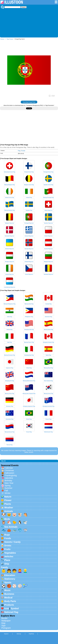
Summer (8, 488)
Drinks (8, 546)
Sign (3, 626)
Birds (7, 519)
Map (3, 623)
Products (9, 605)
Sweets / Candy (12, 542)
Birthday (8, 481)
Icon (7, 608)
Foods (8, 538)
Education (10, 575)
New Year (9, 483)
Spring (8, 486)
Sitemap (19, 634)
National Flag (11, 612)
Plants (8, 504)
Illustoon (2, 39)
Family (4, 567)
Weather (9, 508)
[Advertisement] (29, 23)
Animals (9, 511)
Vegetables (10, 553)
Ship (7, 564)
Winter (8, 493)
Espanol (6, 634)
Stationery (10, 579)
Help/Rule (31, 634)
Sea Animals (11, 527)
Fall (6, 491)
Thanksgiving (11, 475)
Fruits (7, 549)
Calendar (9, 468)
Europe (11, 39)
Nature (8, 497)
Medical (8, 598)
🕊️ (25, 522)
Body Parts (10, 601)
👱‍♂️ (25, 571)
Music (7, 590)
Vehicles (9, 556)
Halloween (9, 473)
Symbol (15, 608)
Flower (8, 500)
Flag (8, 39)
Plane (7, 560)
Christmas (9, 470)
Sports (8, 582)
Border (4, 618)
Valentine (9, 478)
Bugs (7, 535)
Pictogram (6, 628)
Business (9, 594)
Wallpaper (6, 621)
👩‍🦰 (20, 571)
